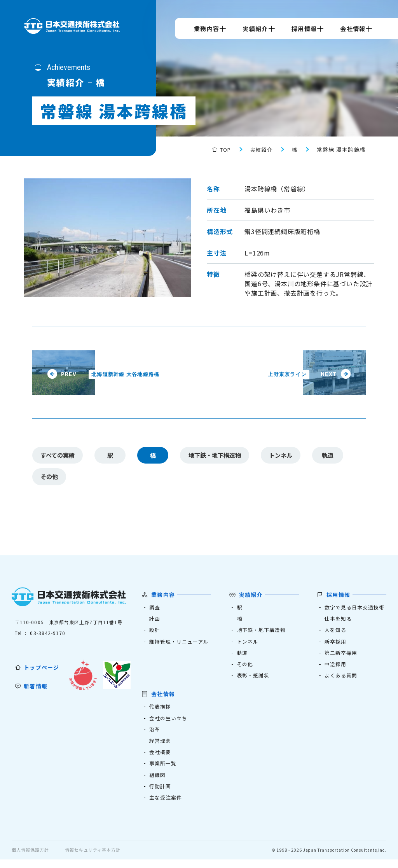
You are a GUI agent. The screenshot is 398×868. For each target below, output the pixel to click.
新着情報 (36, 689)
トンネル (293, 456)
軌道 (342, 456)
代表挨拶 (160, 712)
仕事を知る (338, 622)
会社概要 (160, 759)
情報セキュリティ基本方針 (93, 858)
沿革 (155, 736)
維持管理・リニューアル (179, 646)
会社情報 (353, 29)
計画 (155, 622)
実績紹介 (255, 29)
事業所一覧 (163, 771)
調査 (155, 611)
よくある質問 (341, 681)
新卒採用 (336, 646)
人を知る (336, 634)
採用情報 (304, 29)
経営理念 (160, 747)
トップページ (42, 671)
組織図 (158, 782)
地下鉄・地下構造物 (222, 456)
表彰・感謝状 (254, 681)
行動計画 (160, 794)
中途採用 (336, 669)
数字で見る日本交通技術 (355, 611)
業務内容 (207, 29)
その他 (51, 479)
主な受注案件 (166, 806)
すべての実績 (60, 456)
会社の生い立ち (168, 724)
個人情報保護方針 (30, 858)
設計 (155, 634)
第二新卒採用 (341, 657)
